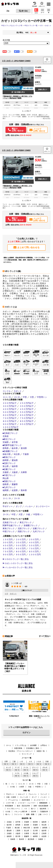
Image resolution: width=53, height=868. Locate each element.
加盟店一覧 (41, 751)
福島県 (44, 822)
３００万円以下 (10, 406)
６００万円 (8, 549)
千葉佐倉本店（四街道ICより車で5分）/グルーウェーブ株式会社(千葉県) (17, 97)
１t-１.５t (7, 397)
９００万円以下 (10, 424)
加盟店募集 (18, 748)
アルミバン (33, 794)
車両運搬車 (9, 806)
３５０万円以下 (27, 406)
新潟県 (24, 448)
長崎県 (13, 839)
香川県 (18, 836)
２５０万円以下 (27, 403)
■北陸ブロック (9, 463)
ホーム (9, 745)
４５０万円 (8, 546)
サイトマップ (27, 754)
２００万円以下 (10, 403)
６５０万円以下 (27, 415)
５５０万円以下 (27, 412)
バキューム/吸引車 (21, 812)
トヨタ (39, 762)
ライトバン (18, 814)
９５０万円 (21, 555)
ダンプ (19, 506)
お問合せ (44, 745)
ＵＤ (6, 594)
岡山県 (6, 478)
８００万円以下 (10, 421)
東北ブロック (26, 522)
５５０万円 (34, 546)
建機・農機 (30, 814)
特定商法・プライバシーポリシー (21, 751)
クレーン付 (24, 797)
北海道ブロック (10, 522)
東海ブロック (9, 528)
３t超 (28, 514)
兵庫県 (24, 472)
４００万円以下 (10, 409)
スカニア (35, 773)
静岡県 (6, 460)
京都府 (6, 472)
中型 (25, 397)
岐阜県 (36, 828)
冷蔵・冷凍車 (11, 797)
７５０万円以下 (27, 418)
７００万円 (34, 549)
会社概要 (33, 745)
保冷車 (34, 812)
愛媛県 (15, 484)
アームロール (13, 800)
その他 (26, 773)
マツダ (17, 767)
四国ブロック (24, 531)
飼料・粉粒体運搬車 (41, 806)
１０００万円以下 (11, 427)
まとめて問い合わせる (26, 247)
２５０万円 (34, 539)
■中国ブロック (9, 475)
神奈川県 (7, 454)
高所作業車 (26, 800)
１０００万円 (35, 555)
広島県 (44, 833)
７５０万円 (8, 552)
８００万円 (21, 552)
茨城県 (35, 825)
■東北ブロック (9, 439)
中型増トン (42, 397)
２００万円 (21, 539)
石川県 (35, 831)
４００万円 (34, 542)
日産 (47, 762)
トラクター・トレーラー (27, 803)
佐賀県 (15, 490)
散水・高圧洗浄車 (23, 806)
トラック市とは (21, 745)
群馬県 (6, 448)
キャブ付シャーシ (14, 809)
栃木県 (15, 448)
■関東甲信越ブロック (12, 445)
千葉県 (26, 454)
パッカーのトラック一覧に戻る (18, 567)
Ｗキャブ (21, 794)
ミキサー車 (10, 803)
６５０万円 (21, 549)
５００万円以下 (10, 412)
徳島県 (6, 484)
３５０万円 (21, 542)
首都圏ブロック (31, 525)
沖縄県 (40, 839)
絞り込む (24, 11)
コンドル (7, 391)
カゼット (18, 391)
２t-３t (17, 397)
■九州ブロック (9, 487)
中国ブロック (9, 531)
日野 (6, 762)
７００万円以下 (10, 418)
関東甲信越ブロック (12, 525)
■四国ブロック (9, 481)
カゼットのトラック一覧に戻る (18, 563)
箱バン (33, 809)
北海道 (6, 436)
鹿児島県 (31, 839)
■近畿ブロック (9, 469)
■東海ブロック (9, 457)
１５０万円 (8, 539)
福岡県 (6, 490)
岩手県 (15, 442)
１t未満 (21, 787)
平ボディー (8, 506)
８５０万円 (34, 552)
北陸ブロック (24, 528)
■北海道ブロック (10, 433)
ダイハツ (35, 767)
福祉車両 (43, 809)
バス (26, 809)
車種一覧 (6, 764)
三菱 (14, 762)
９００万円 (8, 555)
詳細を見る (43, 90)
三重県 (18, 831)
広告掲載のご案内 (33, 748)
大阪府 (15, 472)
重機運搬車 (43, 803)
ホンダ (8, 767)
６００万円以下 (10, 415)
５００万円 (21, 546)
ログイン (26, 733)
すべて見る (45, 636)
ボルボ (45, 767)
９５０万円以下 (27, 424)
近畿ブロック (39, 528)
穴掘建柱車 (44, 812)
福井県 (15, 466)
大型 (32, 397)
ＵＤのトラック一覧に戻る (16, 559)
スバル (26, 767)
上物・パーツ (43, 814)
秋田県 (35, 822)
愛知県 (15, 460)
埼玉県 (17, 454)
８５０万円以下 (27, 421)
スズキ (17, 773)
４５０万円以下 (27, 409)
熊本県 (24, 490)
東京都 (17, 828)
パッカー (29, 506)
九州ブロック (39, 531)
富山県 (6, 466)
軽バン (8, 814)
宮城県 (6, 442)
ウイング (44, 794)
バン (13, 784)
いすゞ (22, 762)
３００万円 (8, 542)
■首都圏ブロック (10, 451)
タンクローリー (43, 506)
